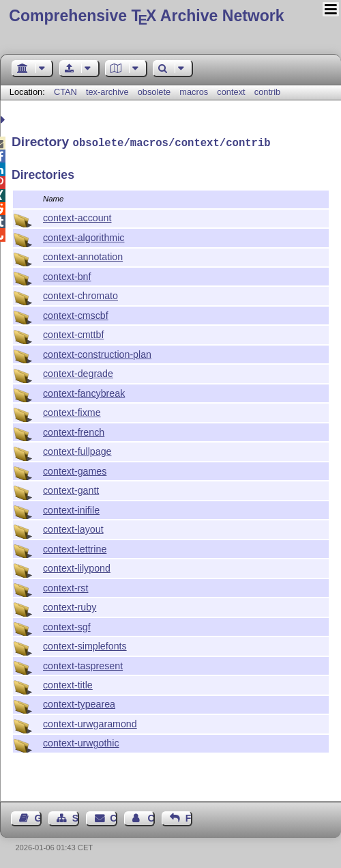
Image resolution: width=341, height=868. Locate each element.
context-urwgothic (81, 742)
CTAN (65, 92)
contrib (267, 92)
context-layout (73, 528)
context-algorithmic (84, 236)
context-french (74, 431)
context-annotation (83, 255)
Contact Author (151, 817)
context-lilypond (77, 567)
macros (194, 92)
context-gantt (71, 489)
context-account (77, 216)
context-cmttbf (73, 333)
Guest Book (38, 817)
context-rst (65, 587)
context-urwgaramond (90, 723)
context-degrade (78, 372)
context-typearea (79, 703)
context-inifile (71, 509)
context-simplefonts (85, 645)
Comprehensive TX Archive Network (146, 16)
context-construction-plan (97, 353)
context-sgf (67, 626)
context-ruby (70, 606)
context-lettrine (75, 548)
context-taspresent (83, 664)
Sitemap (76, 817)
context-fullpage (77, 450)
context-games (75, 470)
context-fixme (72, 411)
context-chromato (80, 294)
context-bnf (67, 275)
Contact (113, 817)
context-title (68, 684)
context (231, 92)
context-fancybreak (84, 392)
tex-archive (107, 92)
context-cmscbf (76, 314)
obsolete (154, 92)
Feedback (189, 817)
